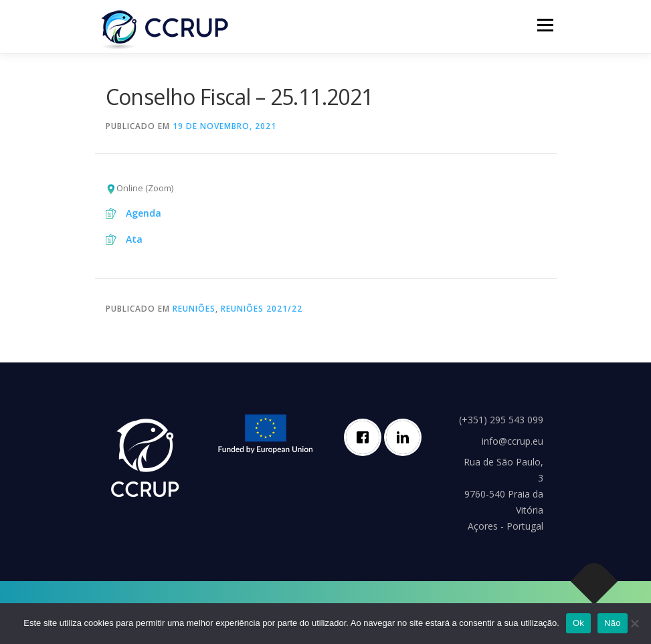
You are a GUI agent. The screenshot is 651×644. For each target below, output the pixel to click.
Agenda (144, 213)
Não (613, 623)
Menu (545, 25)
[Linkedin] (406, 437)
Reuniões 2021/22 (262, 309)
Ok (578, 623)
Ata (134, 239)
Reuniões (194, 309)
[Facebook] (366, 437)
